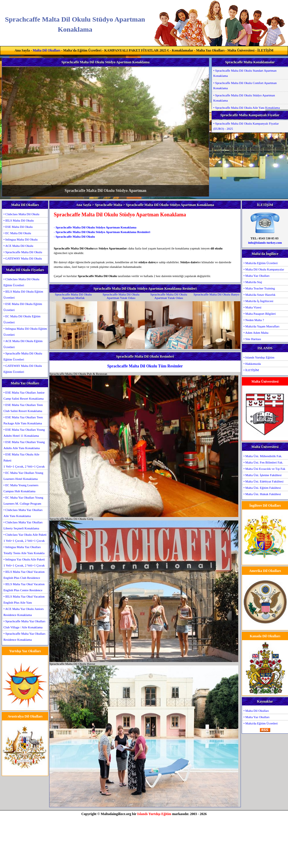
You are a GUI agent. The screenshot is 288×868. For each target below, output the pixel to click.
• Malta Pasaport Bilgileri (260, 314)
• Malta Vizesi (252, 307)
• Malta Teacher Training (259, 288)
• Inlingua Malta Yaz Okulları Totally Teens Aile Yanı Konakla (24, 550)
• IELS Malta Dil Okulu (19, 220)
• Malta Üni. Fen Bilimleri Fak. (263, 462)
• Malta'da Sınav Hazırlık (259, 295)
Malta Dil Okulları (47, 50)
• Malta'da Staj (253, 282)
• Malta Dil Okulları (256, 711)
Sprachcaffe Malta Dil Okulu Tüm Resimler (145, 366)
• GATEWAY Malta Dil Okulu (23, 258)
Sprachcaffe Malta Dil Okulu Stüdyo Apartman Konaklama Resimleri (103, 232)
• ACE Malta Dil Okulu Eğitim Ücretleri (23, 344)
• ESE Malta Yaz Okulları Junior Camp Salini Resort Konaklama (24, 395)
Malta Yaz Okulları (210, 50)
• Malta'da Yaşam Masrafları (261, 326)
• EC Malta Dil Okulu (17, 233)
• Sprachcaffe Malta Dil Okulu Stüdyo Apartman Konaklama (244, 98)
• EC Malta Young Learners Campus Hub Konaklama (21, 488)
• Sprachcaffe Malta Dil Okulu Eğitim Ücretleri (23, 356)
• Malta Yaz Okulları (257, 276)
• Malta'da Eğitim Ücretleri (261, 263)
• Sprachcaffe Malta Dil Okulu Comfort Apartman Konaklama (245, 85)
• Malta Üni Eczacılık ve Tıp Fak (264, 469)
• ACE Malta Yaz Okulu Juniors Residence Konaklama (24, 612)
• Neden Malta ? (254, 320)
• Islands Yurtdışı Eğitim (259, 357)
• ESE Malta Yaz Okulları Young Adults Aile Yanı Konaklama (24, 445)
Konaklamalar (183, 50)
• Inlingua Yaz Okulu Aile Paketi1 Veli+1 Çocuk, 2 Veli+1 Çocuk (24, 562)
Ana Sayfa (22, 50)
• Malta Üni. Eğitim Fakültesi (262, 488)
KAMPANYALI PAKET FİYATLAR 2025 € (137, 50)
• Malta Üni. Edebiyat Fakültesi (263, 481)
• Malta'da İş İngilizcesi (258, 301)
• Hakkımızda (252, 364)
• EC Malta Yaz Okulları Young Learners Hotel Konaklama (23, 476)
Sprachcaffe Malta (109, 205)
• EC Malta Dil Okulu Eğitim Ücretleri (22, 319)
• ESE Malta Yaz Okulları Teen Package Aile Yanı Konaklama (23, 420)
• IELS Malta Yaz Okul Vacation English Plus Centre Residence (24, 587)
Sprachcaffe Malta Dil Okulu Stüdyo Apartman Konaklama (96, 227)
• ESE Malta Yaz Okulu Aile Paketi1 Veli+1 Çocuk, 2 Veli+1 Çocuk (24, 460)
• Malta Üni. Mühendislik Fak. (263, 456)
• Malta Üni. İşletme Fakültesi (262, 475)
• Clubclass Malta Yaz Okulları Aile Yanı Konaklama (23, 513)
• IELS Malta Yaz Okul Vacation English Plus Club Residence (24, 575)
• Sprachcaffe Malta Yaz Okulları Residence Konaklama (24, 637)
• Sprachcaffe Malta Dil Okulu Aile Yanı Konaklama (247, 108)
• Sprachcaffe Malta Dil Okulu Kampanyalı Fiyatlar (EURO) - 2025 (246, 126)
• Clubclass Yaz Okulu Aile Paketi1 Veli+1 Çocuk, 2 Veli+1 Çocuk (25, 538)
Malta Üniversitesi (241, 50)
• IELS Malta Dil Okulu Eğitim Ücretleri (23, 294)
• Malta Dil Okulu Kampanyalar (264, 269)
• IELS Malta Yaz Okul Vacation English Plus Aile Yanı (24, 599)
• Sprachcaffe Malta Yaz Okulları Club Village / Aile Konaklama (24, 624)
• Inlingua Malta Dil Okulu (21, 239)
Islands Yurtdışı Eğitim (154, 814)
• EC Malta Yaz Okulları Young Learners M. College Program (23, 500)
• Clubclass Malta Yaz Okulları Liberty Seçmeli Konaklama (23, 525)
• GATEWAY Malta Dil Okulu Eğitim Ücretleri (23, 369)
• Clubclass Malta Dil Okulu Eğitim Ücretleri (21, 282)
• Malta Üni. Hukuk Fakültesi (262, 494)
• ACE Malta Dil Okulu (18, 246)
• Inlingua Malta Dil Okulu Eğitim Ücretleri (25, 332)
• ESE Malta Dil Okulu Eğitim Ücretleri (23, 307)
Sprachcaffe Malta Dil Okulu (75, 236)
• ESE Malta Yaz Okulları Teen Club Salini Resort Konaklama (23, 408)
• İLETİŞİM (251, 370)
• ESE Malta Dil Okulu (18, 227)
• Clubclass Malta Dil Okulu (21, 214)
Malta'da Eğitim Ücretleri (82, 50)
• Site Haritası (252, 339)
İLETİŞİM (265, 50)
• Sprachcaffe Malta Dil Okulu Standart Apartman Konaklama (245, 73)
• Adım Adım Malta (256, 333)
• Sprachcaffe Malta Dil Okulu (23, 252)
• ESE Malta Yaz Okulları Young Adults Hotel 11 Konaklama (24, 433)
